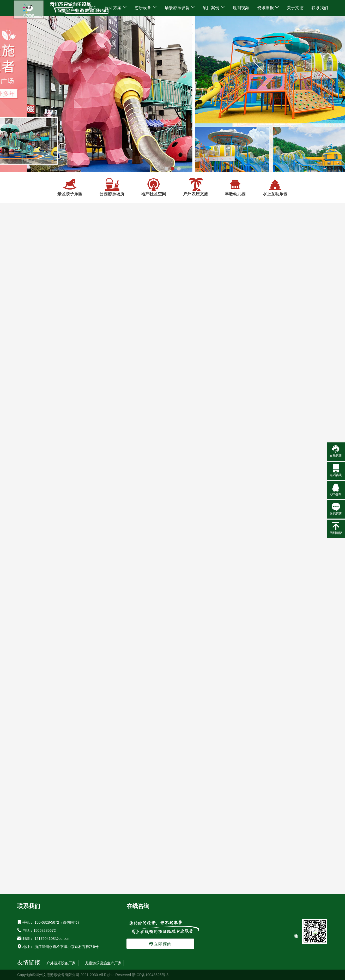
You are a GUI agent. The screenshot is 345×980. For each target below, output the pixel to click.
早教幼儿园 (235, 187)
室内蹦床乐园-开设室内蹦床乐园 (295, 703)
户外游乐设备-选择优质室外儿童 (187, 668)
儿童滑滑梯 (122, 755)
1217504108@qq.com (52, 939)
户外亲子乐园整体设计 (293, 339)
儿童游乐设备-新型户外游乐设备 (295, 668)
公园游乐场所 (112, 187)
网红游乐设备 (94, 755)
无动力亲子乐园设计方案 (209, 339)
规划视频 (241, 8)
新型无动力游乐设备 (194, 764)
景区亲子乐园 (70, 187)
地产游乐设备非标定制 (283, 764)
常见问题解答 (173, 642)
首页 (93, 8)
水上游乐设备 (150, 755)
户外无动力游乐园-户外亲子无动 (79, 703)
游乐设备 (146, 8)
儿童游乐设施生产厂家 (103, 963)
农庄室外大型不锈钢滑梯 (46, 773)
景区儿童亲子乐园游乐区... (124, 404)
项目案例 (214, 8)
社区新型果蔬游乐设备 (105, 764)
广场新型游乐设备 (64, 764)
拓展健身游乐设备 (221, 755)
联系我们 (320, 8)
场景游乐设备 (180, 8)
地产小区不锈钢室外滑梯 (153, 773)
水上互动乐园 (275, 187)
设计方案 (116, 8)
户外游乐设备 (64, 755)
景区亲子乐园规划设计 (124, 339)
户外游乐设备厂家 (61, 963)
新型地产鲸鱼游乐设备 (151, 764)
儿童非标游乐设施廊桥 (238, 764)
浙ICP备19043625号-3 (150, 975)
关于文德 (295, 8)
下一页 (237, 428)
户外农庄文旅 (196, 187)
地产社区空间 (154, 187)
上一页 (199, 428)
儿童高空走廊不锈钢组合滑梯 (100, 773)
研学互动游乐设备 (184, 755)
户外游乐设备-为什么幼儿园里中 (187, 703)
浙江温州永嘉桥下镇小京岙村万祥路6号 (66, 947)
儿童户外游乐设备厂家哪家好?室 (80, 668)
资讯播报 (268, 8)
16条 (179, 428)
